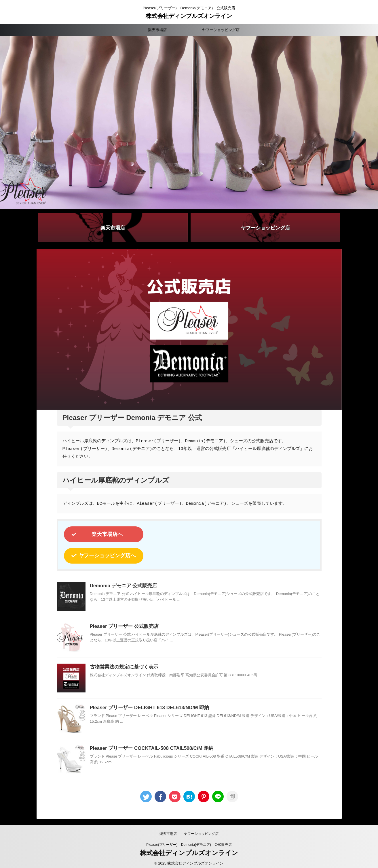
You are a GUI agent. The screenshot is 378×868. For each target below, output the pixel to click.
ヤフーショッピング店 (221, 30)
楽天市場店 (157, 30)
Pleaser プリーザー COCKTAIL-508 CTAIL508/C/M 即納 (148, 745)
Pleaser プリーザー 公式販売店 (122, 623)
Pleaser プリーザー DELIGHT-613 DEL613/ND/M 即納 (146, 704)
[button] (189, 123)
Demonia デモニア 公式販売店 (121, 582)
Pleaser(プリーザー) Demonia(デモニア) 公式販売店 (189, 841)
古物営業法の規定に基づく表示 (122, 663)
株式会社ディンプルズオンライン (189, 16)
